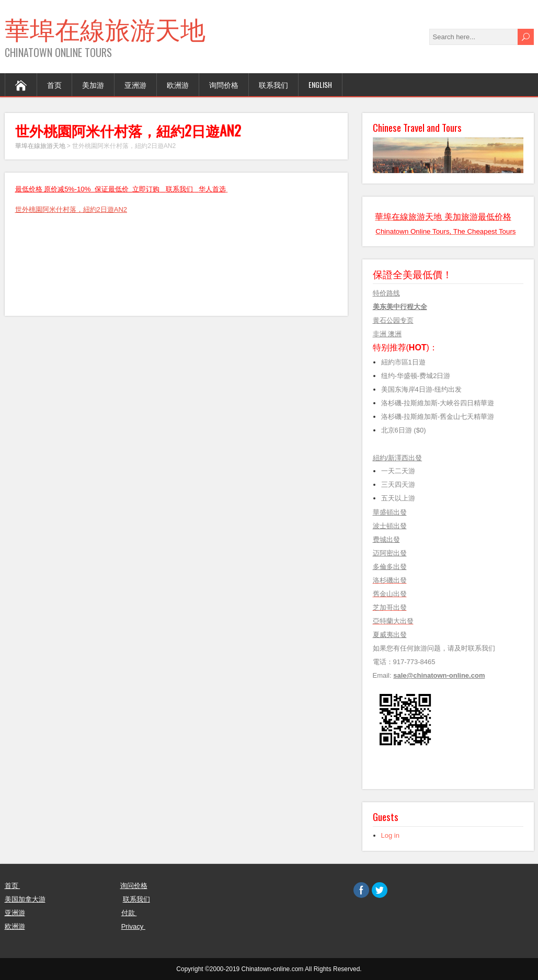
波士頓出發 (390, 526)
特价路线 (386, 293)
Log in (390, 835)
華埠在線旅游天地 (105, 28)
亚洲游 (135, 84)
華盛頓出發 (390, 512)
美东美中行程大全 (400, 307)
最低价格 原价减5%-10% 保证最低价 (74, 189)
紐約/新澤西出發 (398, 458)
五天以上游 (401, 498)
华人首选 (212, 189)
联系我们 (273, 84)
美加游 (93, 84)
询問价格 (224, 84)
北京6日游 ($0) (404, 430)
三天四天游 (398, 485)
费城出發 (386, 539)
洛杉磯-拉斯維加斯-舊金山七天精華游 (438, 417)
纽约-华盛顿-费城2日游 (416, 376)
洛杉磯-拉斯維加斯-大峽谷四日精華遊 (438, 403)
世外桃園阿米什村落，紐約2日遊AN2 (71, 209)
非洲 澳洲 (387, 334)
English (320, 84)
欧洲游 (178, 84)
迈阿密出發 (390, 553)
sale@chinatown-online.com (439, 675)
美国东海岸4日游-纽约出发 (423, 389)
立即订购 (146, 189)
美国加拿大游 (25, 899)
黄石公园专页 (393, 320)
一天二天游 (398, 471)
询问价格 (134, 886)
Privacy (133, 926)
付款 (129, 913)
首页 (54, 84)
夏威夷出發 (390, 635)
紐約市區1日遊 (403, 362)
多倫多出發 (390, 567)
